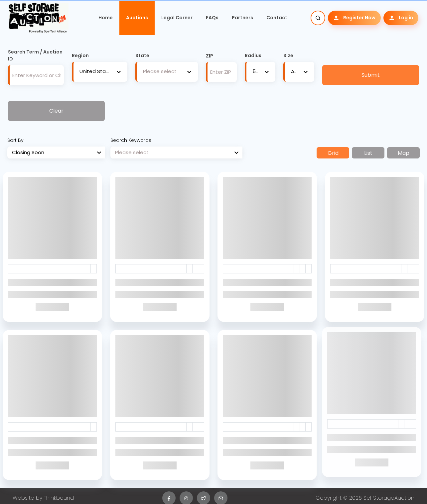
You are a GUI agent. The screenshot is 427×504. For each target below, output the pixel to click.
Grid (333, 153)
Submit (371, 75)
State (142, 55)
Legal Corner (177, 18)
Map (404, 153)
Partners (242, 18)
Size (288, 55)
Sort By (15, 140)
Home (106, 18)
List (368, 153)
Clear (56, 111)
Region (80, 55)
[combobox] (79, 72)
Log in (401, 18)
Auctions (137, 18)
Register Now (354, 18)
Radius (253, 55)
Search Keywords (131, 140)
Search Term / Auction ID (35, 55)
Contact (277, 18)
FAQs (212, 18)
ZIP (210, 56)
